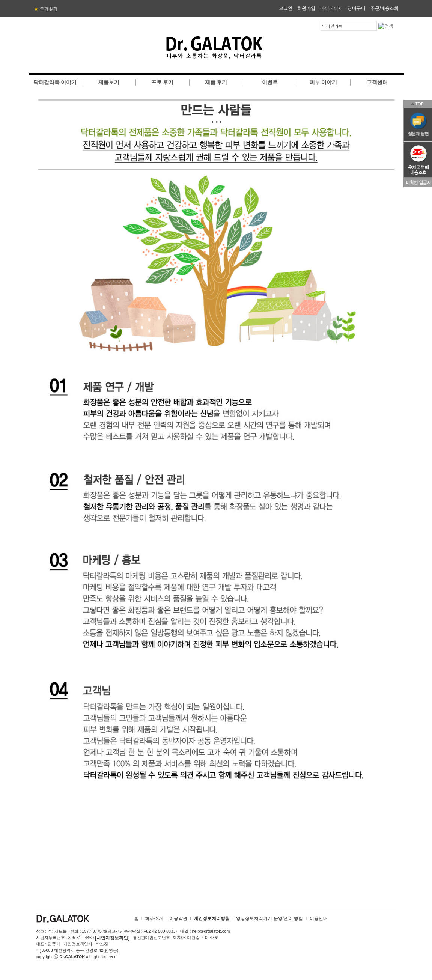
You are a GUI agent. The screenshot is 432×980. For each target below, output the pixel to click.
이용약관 (178, 918)
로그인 (286, 8)
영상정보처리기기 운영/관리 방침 (269, 918)
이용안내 (319, 918)
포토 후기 (163, 82)
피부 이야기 (324, 82)
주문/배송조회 (385, 8)
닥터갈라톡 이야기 (55, 82)
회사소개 (154, 918)
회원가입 (306, 8)
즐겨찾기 (46, 9)
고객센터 (377, 82)
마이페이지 (331, 8)
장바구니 (357, 8)
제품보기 (109, 82)
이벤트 (270, 82)
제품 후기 (216, 82)
